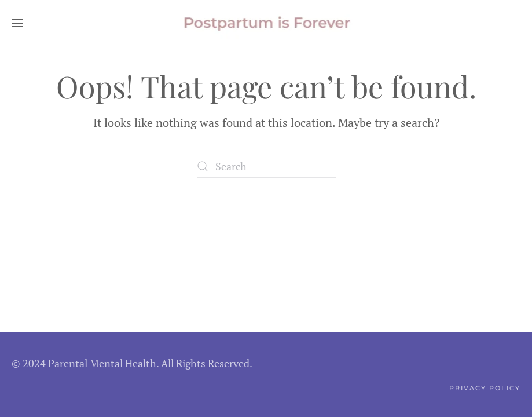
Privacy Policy (485, 388)
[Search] (266, 166)
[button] (17, 23)
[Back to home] (266, 23)
